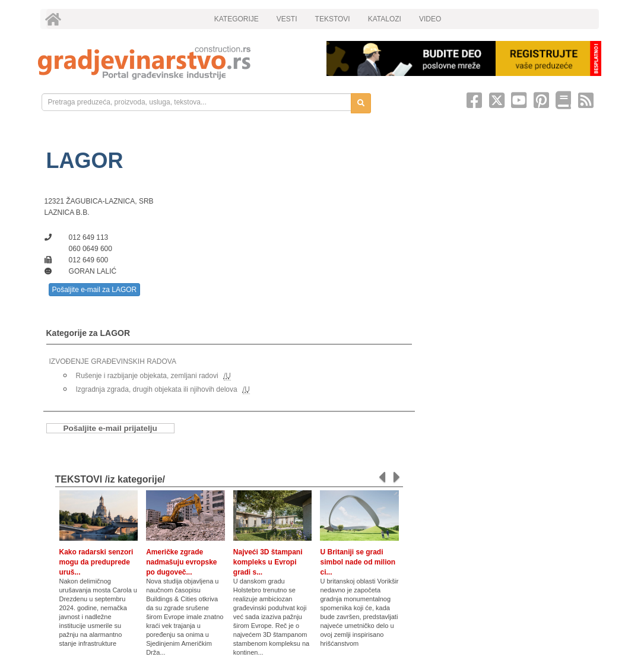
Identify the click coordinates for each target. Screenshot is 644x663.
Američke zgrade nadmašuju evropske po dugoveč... (181, 562)
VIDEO (430, 19)
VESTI (287, 19)
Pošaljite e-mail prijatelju (110, 428)
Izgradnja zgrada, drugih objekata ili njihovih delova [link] (157, 389)
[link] (174, 63)
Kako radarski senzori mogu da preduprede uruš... (96, 562)
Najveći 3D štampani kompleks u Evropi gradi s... (268, 562)
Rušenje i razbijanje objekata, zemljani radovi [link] (147, 376)
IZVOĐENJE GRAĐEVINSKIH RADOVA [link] (113, 361)
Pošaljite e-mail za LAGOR (95, 290)
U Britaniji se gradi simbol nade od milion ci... (358, 562)
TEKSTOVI (333, 19)
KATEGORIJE (237, 19)
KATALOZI (385, 19)
